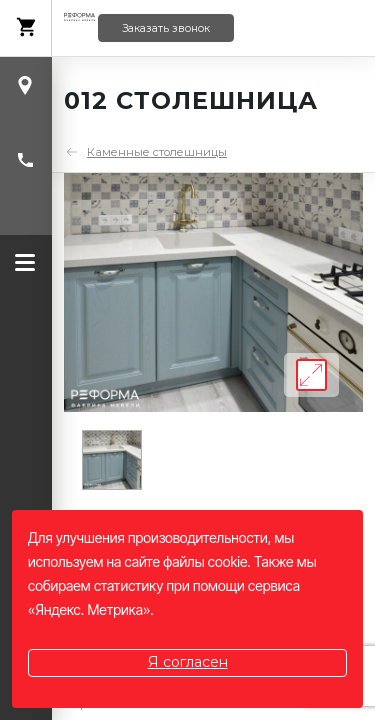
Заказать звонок (166, 28)
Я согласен (188, 662)
